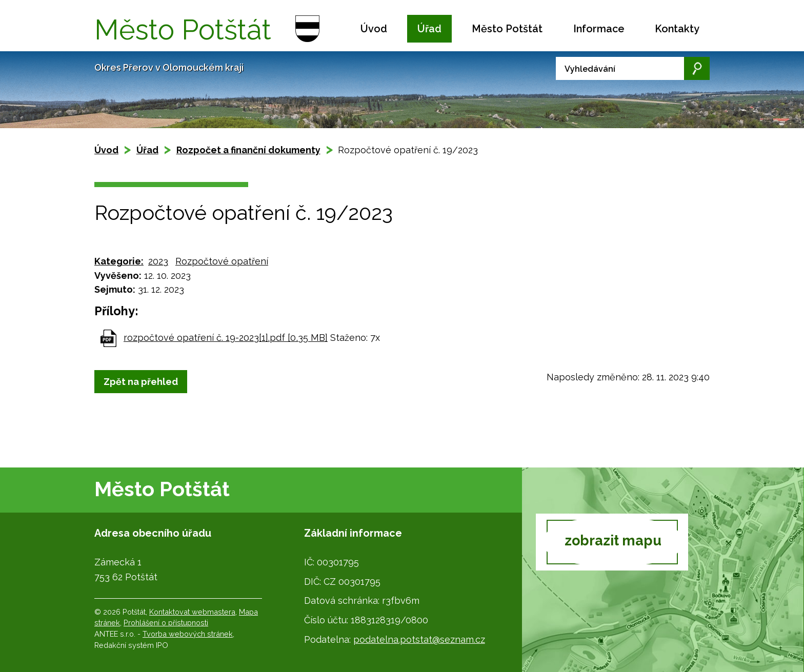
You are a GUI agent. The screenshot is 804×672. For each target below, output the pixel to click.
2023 (158, 261)
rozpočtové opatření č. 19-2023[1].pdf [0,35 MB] (226, 338)
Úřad (429, 29)
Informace (599, 29)
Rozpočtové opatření (222, 261)
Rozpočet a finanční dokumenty (248, 150)
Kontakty (677, 29)
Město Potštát (507, 29)
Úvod (374, 29)
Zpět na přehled (141, 382)
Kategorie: (119, 261)
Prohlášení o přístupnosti (166, 623)
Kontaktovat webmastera (192, 612)
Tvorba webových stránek (188, 634)
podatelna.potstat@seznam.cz (419, 639)
